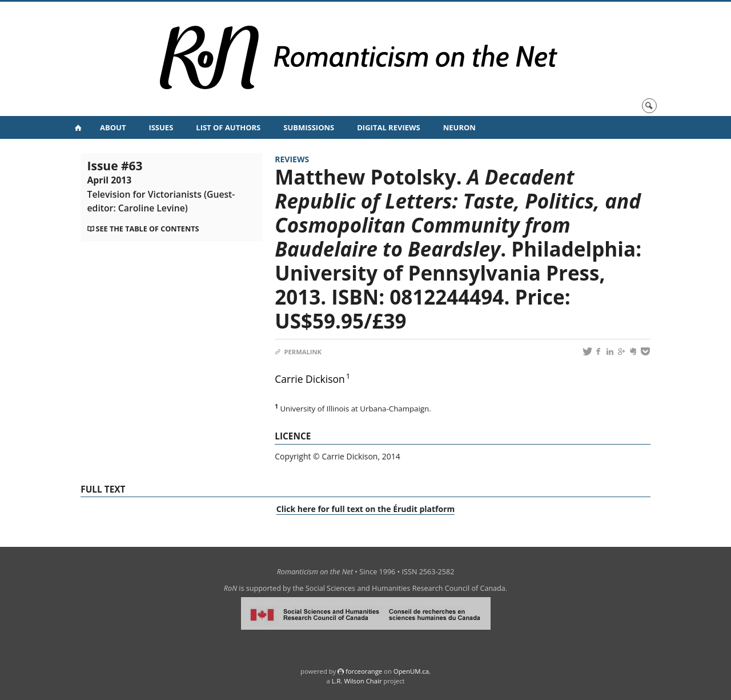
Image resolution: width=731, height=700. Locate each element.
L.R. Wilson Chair (357, 681)
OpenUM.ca (411, 671)
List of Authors (228, 127)
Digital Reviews (389, 127)
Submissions (309, 127)
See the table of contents (148, 229)
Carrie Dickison (310, 379)
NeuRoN (459, 127)
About (113, 127)
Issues (161, 127)
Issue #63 (161, 186)
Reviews (292, 159)
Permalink (298, 352)
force (364, 671)
